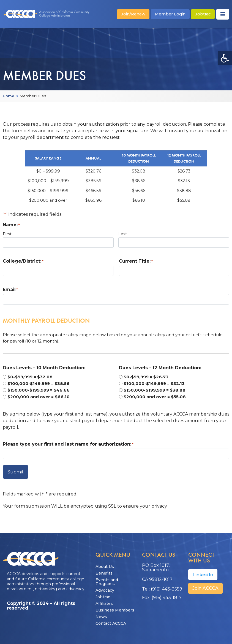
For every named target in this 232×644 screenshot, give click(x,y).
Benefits (104, 571)
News (101, 615)
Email (10, 290)
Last (123, 234)
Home (9, 96)
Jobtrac (103, 595)
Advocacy (105, 588)
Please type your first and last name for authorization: (68, 444)
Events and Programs (107, 580)
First (7, 234)
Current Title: (136, 261)
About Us (105, 565)
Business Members (115, 608)
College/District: (23, 261)
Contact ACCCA (111, 621)
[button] (225, 58)
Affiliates (104, 602)
